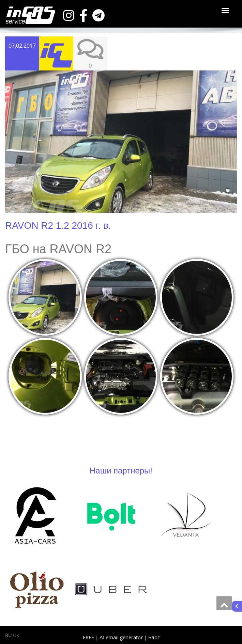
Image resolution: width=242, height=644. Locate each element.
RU (8, 635)
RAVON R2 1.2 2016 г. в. (58, 226)
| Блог (152, 637)
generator (131, 637)
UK (16, 635)
